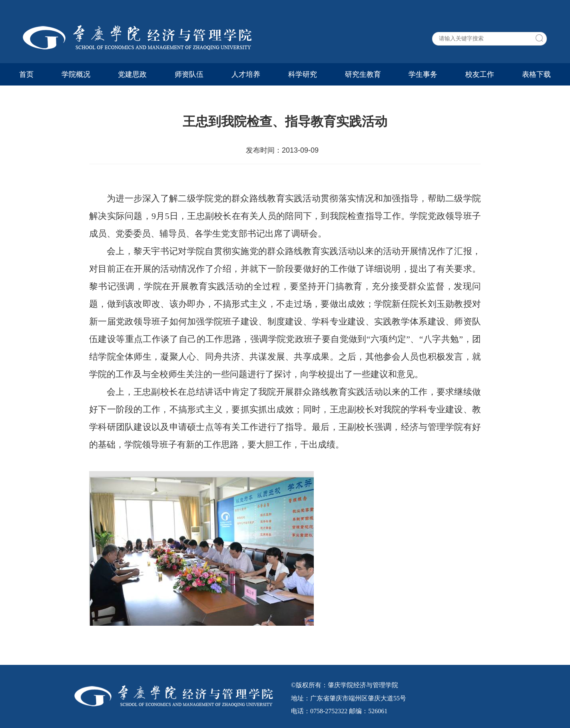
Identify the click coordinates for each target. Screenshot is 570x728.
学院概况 (76, 74)
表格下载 (536, 74)
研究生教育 (363, 74)
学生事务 (423, 74)
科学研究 (303, 74)
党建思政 (132, 74)
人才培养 (246, 74)
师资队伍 (189, 74)
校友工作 (480, 74)
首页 (26, 74)
